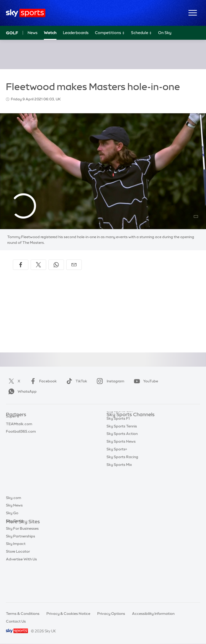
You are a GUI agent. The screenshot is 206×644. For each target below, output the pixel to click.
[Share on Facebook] (21, 265)
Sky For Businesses (22, 560)
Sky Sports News (121, 484)
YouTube (145, 381)
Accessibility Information (153, 614)
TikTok (76, 381)
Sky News (14, 537)
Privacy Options (111, 614)
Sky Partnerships (20, 568)
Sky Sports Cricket (123, 446)
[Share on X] (38, 265)
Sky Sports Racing (122, 500)
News (33, 33)
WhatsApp (21, 391)
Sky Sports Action (122, 476)
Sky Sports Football (124, 438)
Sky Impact (16, 576)
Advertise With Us (21, 591)
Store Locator (18, 583)
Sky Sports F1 (118, 461)
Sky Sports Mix (119, 507)
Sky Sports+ (117, 492)
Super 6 (13, 430)
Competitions (110, 33)
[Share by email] (74, 265)
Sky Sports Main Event (126, 423)
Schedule (141, 33)
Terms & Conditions (23, 614)
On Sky (165, 33)
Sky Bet (13, 423)
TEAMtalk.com (19, 438)
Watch (50, 33)
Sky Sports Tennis (122, 469)
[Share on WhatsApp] (56, 265)
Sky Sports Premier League (130, 430)
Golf (12, 33)
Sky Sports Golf (120, 453)
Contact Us (16, 621)
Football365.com (21, 446)
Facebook (42, 381)
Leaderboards (76, 33)
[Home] (26, 13)
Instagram (109, 381)
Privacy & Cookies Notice (68, 614)
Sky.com (14, 530)
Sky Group (15, 553)
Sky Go (12, 545)
